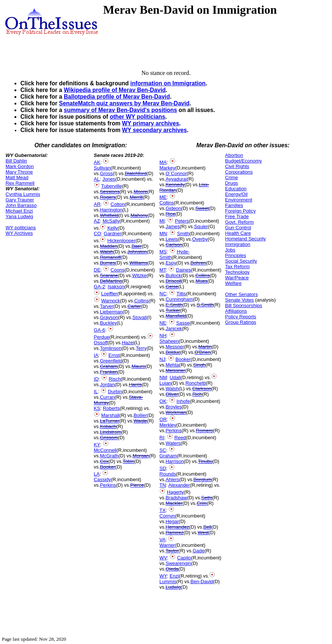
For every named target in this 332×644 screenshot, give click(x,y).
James (172, 226)
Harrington (111, 210)
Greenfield (111, 361)
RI (162, 438)
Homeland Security (246, 239)
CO (98, 234)
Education (236, 189)
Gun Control (238, 228)
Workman (176, 412)
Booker (107, 467)
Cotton (118, 204)
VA (162, 540)
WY (163, 576)
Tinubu (205, 461)
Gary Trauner (20, 200)
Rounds (168, 474)
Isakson (116, 287)
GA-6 (99, 330)
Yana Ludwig (19, 216)
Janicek (174, 328)
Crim (202, 503)
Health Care (238, 233)
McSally (111, 221)
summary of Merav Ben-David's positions (120, 110)
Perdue (102, 337)
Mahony (139, 215)
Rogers (108, 197)
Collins (142, 301)
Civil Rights (237, 166)
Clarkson (202, 389)
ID (96, 379)
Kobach (108, 426)
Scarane (109, 275)
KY (97, 445)
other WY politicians (138, 117)
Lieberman (111, 312)
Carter (134, 306)
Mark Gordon (20, 166)
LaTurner (109, 421)
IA (96, 355)
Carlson (174, 245)
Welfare (234, 283)
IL (96, 392)
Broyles (173, 407)
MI (162, 221)
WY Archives (19, 233)
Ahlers (172, 479)
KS (97, 408)
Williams (138, 263)
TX (163, 510)
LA (97, 474)
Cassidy (102, 479)
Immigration (238, 244)
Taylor (172, 551)
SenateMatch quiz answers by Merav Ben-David (124, 103)
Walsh (106, 252)
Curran (107, 397)
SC (163, 450)
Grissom (109, 438)
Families (234, 205)
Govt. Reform (239, 222)
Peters (182, 221)
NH (163, 336)
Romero (204, 431)
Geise (172, 287)
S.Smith (205, 305)
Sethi (207, 498)
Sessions (110, 192)
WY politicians (21, 228)
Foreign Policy (240, 211)
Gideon (173, 208)
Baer (137, 246)
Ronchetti (196, 383)
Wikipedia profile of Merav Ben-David (115, 90)
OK (163, 401)
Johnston (137, 252)
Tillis (181, 294)
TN (163, 485)
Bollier (140, 415)
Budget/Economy (244, 161)
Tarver (106, 306)
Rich (197, 394)
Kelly (112, 228)
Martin (205, 347)
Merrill (136, 197)
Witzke (139, 275)
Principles (236, 255)
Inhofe (183, 401)
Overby (200, 239)
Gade (198, 551)
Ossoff (101, 343)
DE (97, 270)
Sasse (183, 323)
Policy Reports (241, 317)
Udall (175, 377)
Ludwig (173, 587)
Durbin (115, 392)
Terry (141, 348)
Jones (109, 179)
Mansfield (176, 316)
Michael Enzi (19, 211)
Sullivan (102, 168)
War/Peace (237, 278)
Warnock (111, 301)
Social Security (241, 261)
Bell (207, 527)
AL (97, 179)
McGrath (109, 456)
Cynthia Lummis (23, 194)
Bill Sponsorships (244, 305)
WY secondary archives (155, 130)
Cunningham (179, 299)
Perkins (108, 485)
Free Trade (237, 216)
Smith (183, 234)
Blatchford (136, 173)
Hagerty (175, 492)
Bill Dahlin (16, 161)
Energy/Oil (236, 194)
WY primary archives (151, 123)
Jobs (230, 250)
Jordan (107, 385)
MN (163, 234)
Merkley (168, 425)
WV (163, 558)
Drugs (232, 183)
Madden (109, 246)
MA (163, 162)
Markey (167, 168)
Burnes (107, 263)
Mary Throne (19, 172)
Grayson (109, 317)
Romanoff (110, 257)
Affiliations (236, 311)
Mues (201, 281)
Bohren (198, 263)
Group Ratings (241, 322)
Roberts (111, 408)
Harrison (175, 461)
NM (163, 377)
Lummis (168, 581)
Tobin (129, 461)
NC (163, 294)
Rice (170, 214)
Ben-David (202, 581)
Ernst (114, 355)
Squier (201, 226)
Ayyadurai (176, 179)
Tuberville (112, 186)
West (203, 533)
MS (163, 252)
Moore (140, 192)
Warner (167, 545)
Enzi (174, 576)
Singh (199, 365)
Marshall (110, 415)
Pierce (137, 485)
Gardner (113, 234)
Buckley (108, 323)
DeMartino (111, 281)
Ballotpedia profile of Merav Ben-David (117, 97)
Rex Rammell (20, 183)
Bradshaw (176, 498)
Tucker (173, 310)
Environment (239, 200)
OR (163, 419)
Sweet (202, 208)
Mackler (174, 503)
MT (163, 270)
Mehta (172, 365)
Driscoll (173, 281)
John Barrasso (21, 205)
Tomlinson (111, 348)
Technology (237, 272)
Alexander (179, 485)
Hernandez (177, 527)
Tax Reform (237, 267)
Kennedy (175, 185)
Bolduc (173, 352)
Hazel (128, 343)
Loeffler (109, 294)
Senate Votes (239, 300)
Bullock (173, 275)
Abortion (234, 155)
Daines (183, 270)
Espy (171, 263)
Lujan (165, 383)
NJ (162, 359)
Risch (115, 379)
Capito (184, 558)
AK (97, 162)
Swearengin (178, 563)
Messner (175, 347)
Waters (173, 443)
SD (163, 468)
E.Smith (174, 305)
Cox (104, 461)
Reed (180, 438)
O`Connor (176, 173)
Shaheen (169, 341)
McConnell (105, 450)
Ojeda (172, 569)
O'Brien (202, 352)
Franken (109, 372)
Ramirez (174, 533)
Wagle (140, 421)
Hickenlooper (121, 241)
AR (97, 204)
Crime (232, 178)
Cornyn (167, 516)
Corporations (239, 172)
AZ (97, 221)
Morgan (141, 456)
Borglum (203, 479)
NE (163, 323)
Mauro (139, 366)
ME (163, 197)
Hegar (172, 521)
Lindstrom (110, 432)
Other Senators (241, 294)
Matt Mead (17, 178)
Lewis (172, 239)
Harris (135, 385)
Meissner (175, 370)
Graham (109, 366)
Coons (118, 270)
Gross (106, 173)
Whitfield (109, 215)
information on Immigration (168, 83)
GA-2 (99, 287)
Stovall (140, 317)
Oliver (172, 394)
